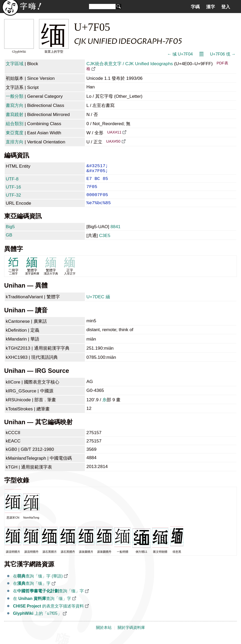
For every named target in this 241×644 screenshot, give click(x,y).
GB (9, 242)
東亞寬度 (15, 133)
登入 (226, 7)
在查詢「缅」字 (32, 590)
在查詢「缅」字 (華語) (38, 583)
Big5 (10, 233)
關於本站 (104, 634)
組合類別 (15, 124)
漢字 (211, 7)
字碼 (195, 7)
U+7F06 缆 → (223, 54)
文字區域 (15, 64)
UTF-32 (13, 200)
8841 (115, 233)
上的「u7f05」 (37, 620)
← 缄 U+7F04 (180, 54)
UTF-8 (12, 181)
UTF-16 (13, 191)
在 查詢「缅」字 (42, 605)
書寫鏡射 (15, 114)
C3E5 (104, 242)
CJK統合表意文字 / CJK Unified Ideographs (130, 64)
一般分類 (15, 96)
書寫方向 (15, 105)
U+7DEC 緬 (98, 303)
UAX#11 (114, 132)
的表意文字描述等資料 (48, 613)
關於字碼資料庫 (131, 634)
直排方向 (15, 142)
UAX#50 (113, 141)
